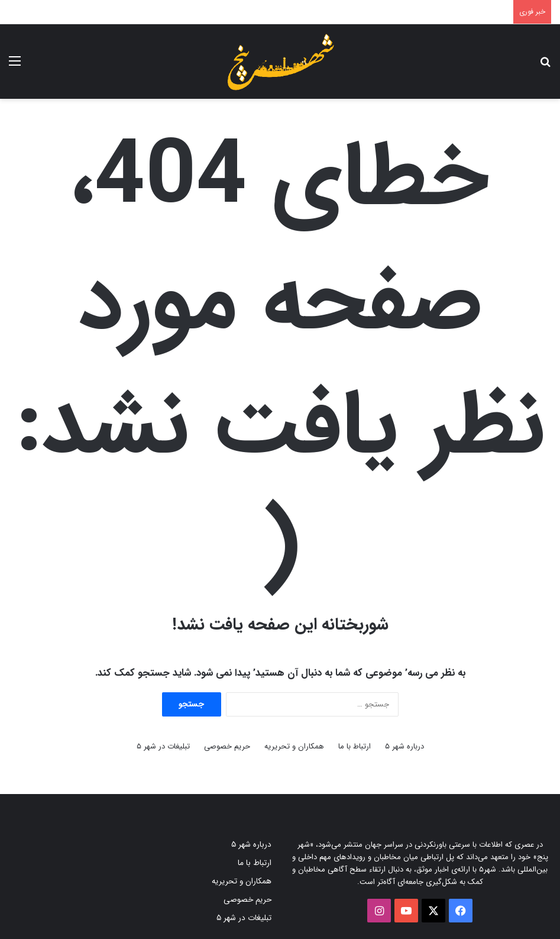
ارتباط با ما (355, 746)
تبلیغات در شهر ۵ (163, 746)
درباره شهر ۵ (404, 746)
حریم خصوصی (227, 746)
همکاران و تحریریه (294, 746)
